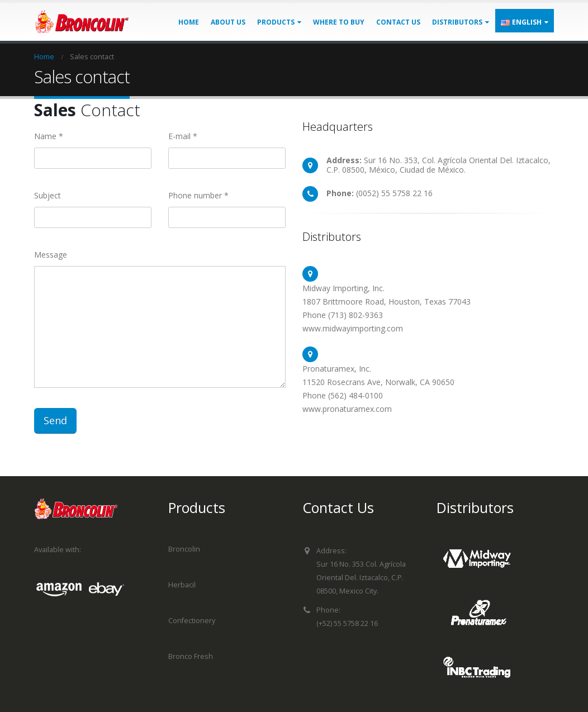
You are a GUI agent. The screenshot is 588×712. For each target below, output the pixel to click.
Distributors (457, 22)
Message (51, 255)
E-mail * (183, 136)
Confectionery (192, 621)
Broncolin (184, 549)
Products (276, 22)
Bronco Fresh (191, 656)
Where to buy (339, 22)
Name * (49, 136)
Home (189, 22)
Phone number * (198, 195)
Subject (48, 195)
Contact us (398, 22)
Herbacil (182, 585)
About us (228, 22)
